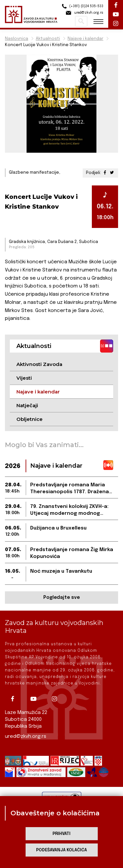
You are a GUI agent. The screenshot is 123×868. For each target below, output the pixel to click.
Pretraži (81, 21)
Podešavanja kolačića (61, 850)
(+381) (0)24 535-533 (82, 6)
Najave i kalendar (85, 39)
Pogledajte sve (61, 598)
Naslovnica (17, 39)
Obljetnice (30, 419)
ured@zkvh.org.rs (26, 737)
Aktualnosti (48, 39)
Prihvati (61, 834)
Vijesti (24, 378)
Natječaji (27, 405)
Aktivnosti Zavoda (39, 364)
